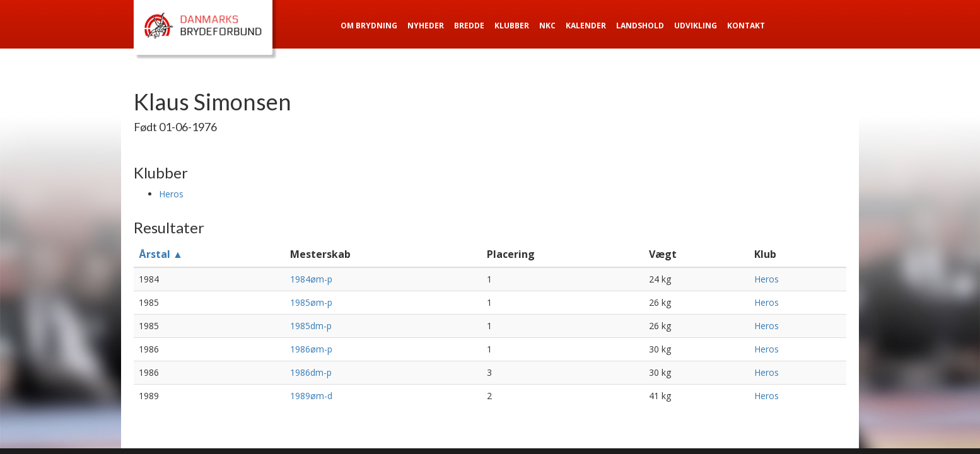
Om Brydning (369, 26)
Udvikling (696, 26)
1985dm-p (311, 326)
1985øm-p (311, 302)
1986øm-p (311, 349)
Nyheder (426, 26)
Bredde (469, 26)
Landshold (640, 26)
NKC (547, 26)
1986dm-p (311, 372)
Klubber (512, 26)
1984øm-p (311, 279)
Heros (171, 194)
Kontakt (746, 26)
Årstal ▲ (161, 254)
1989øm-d (311, 396)
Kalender (586, 26)
